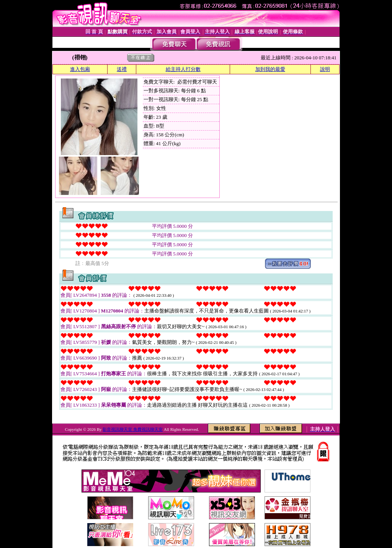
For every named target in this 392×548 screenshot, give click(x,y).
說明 (325, 69)
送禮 (122, 69)
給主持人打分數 (183, 69)
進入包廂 (80, 69)
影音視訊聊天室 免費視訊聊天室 (133, 429)
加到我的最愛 (270, 69)
